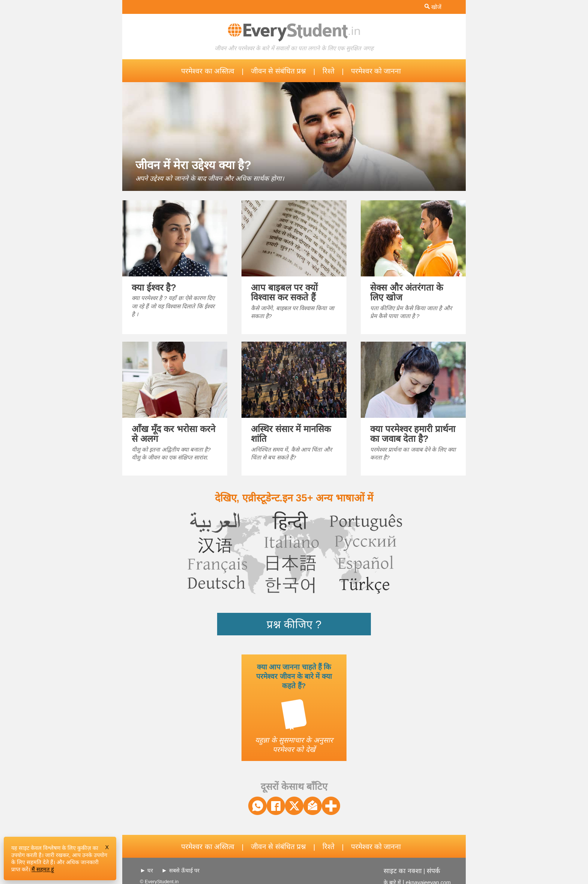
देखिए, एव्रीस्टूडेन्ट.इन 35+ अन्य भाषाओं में (294, 498)
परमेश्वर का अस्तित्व (208, 71)
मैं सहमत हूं (43, 869)
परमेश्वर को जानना (376, 71)
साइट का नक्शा (403, 871)
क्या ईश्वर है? (154, 287)
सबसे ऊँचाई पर (184, 870)
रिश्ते (328, 71)
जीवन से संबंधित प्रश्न (278, 71)
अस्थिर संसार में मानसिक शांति (291, 434)
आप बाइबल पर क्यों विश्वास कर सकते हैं (284, 292)
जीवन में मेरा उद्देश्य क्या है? (193, 165)
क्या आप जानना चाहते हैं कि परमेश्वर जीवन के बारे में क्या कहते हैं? (294, 676)
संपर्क (433, 871)
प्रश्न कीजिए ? (294, 624)
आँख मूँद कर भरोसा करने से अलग (173, 434)
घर (150, 870)
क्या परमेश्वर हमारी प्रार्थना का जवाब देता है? (413, 434)
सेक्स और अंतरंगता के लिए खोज (406, 292)
